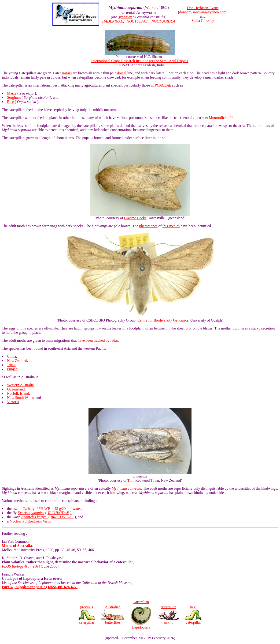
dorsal (122, 73)
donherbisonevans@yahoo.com (203, 12)
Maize (12, 93)
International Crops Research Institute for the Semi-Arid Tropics (140, 61)
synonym (125, 17)
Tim (130, 480)
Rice (10, 102)
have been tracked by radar (98, 340)
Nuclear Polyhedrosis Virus (30, 521)
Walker (151, 8)
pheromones (148, 226)
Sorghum (14, 97)
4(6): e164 (21, 566)
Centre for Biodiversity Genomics (163, 320)
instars (67, 73)
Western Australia (20, 385)
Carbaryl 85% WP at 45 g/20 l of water (52, 509)
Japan (11, 365)
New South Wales (20, 398)
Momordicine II (221, 118)
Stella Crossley (203, 21)
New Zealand (17, 361)
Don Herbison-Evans (203, 8)
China (11, 356)
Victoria (13, 402)
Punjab (12, 369)
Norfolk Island (18, 393)
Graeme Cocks (135, 218)
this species (171, 226)
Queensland (16, 389)
